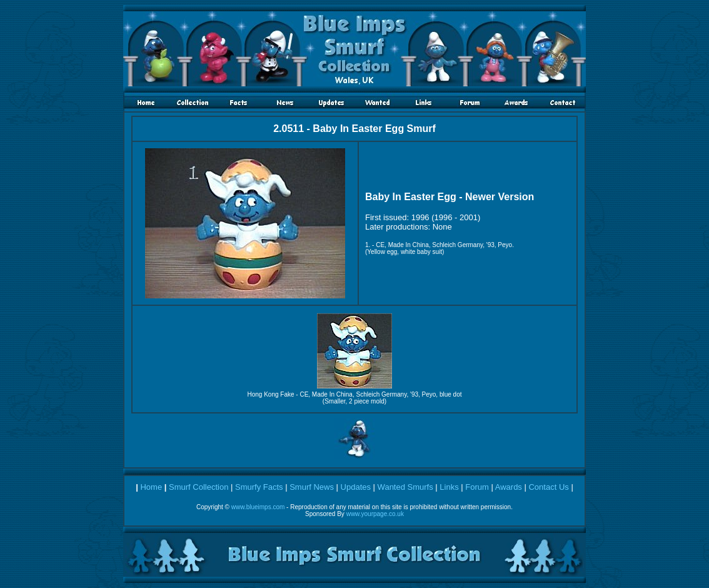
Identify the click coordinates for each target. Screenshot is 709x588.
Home (151, 487)
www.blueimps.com (258, 507)
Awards (509, 487)
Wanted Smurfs (405, 487)
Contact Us (548, 487)
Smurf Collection (199, 487)
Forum (477, 487)
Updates (356, 487)
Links (449, 487)
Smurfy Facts (259, 487)
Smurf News (312, 487)
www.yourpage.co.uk (375, 514)
